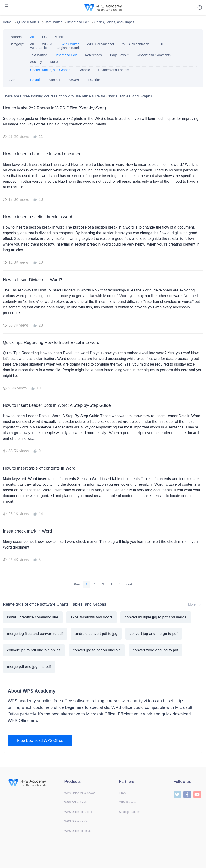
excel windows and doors (92, 617)
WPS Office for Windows (80, 793)
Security (36, 62)
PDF (161, 44)
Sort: (13, 80)
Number (55, 80)
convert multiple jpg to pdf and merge (156, 617)
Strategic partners (130, 812)
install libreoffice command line (33, 617)
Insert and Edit (78, 22)
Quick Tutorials (28, 22)
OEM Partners (128, 803)
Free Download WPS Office (40, 741)
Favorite (94, 80)
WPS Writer (53, 22)
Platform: (16, 37)
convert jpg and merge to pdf (154, 634)
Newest (74, 80)
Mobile (60, 37)
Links (122, 793)
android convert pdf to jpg (96, 634)
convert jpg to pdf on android (97, 650)
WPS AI (48, 44)
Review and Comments (154, 55)
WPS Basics (39, 48)
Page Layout (119, 55)
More (54, 62)
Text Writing (39, 55)
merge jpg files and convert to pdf (35, 634)
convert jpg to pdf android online (34, 650)
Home (7, 22)
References (93, 55)
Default (35, 80)
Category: (17, 44)
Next (129, 584)
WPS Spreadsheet (101, 44)
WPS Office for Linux (77, 831)
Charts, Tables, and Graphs (114, 22)
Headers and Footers (114, 70)
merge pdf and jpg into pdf (29, 667)
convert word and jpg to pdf (156, 650)
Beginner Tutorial (69, 48)
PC (44, 37)
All (32, 37)
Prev (77, 584)
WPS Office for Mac (77, 803)
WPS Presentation (136, 44)
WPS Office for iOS (76, 821)
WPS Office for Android (79, 812)
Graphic (84, 70)
